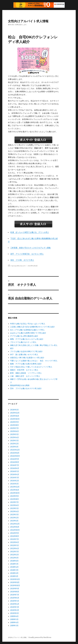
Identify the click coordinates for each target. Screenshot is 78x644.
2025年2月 (14, 444)
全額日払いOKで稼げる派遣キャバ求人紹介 (27, 358)
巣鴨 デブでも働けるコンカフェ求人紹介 (27, 339)
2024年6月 (15, 468)
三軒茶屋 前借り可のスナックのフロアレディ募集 (31, 248)
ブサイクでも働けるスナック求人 (23, 342)
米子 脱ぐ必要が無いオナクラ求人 (24, 354)
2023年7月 (14, 502)
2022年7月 (14, 539)
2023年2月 (14, 518)
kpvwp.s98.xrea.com (18, 266)
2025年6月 (14, 431)
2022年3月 (14, 551)
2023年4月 (14, 511)
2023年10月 (15, 493)
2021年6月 (14, 561)
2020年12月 (15, 579)
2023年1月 (14, 521)
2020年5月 (15, 601)
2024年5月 (15, 471)
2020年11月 (15, 582)
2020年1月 (14, 613)
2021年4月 (14, 567)
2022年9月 (15, 533)
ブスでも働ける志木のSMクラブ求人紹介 (26, 351)
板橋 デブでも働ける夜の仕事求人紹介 (26, 364)
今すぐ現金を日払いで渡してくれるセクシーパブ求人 (31, 367)
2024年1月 (14, 484)
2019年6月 (14, 616)
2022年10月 (15, 530)
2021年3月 (14, 570)
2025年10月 (15, 419)
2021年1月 (14, 576)
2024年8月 (15, 462)
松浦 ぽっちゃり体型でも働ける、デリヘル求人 (30, 232)
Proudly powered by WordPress (40, 637)
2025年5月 (14, 434)
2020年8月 (15, 592)
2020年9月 (15, 588)
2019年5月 (14, 619)
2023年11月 (15, 490)
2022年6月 (15, 542)
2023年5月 (14, 508)
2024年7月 (15, 465)
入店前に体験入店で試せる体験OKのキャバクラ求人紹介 (32, 327)
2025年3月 (14, 440)
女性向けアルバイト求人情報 (28, 21)
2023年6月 (14, 505)
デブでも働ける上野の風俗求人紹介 (24, 336)
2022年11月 (15, 527)
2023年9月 (14, 496)
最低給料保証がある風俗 (20, 385)
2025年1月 (14, 447)
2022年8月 (15, 536)
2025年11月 (15, 416)
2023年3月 (14, 514)
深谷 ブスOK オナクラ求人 (22, 260)
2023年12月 (15, 487)
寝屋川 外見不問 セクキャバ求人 (24, 370)
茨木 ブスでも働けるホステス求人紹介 (26, 388)
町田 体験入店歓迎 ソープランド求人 (26, 373)
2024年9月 (15, 459)
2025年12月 (15, 413)
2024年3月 (15, 477)
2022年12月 (15, 524)
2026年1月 (14, 410)
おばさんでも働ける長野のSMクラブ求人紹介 (28, 333)
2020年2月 (15, 610)
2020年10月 (15, 585)
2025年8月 (14, 425)
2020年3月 (15, 607)
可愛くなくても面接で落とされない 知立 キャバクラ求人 (34, 361)
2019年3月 (14, 625)
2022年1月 (14, 558)
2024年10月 (15, 456)
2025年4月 (14, 437)
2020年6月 (15, 598)
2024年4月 (15, 474)
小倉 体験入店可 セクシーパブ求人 (25, 376)
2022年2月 (14, 555)
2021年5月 (14, 564)
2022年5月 (14, 545)
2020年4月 (15, 604)
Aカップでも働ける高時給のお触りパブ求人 (27, 330)
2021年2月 (14, 573)
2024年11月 (15, 453)
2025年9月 (14, 422)
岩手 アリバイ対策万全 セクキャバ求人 (27, 254)
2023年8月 (14, 499)
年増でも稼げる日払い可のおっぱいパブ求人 (28, 324)
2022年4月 (15, 548)
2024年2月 (15, 481)
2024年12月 (15, 450)
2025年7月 (14, 428)
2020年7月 (15, 595)
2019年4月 (14, 622)
